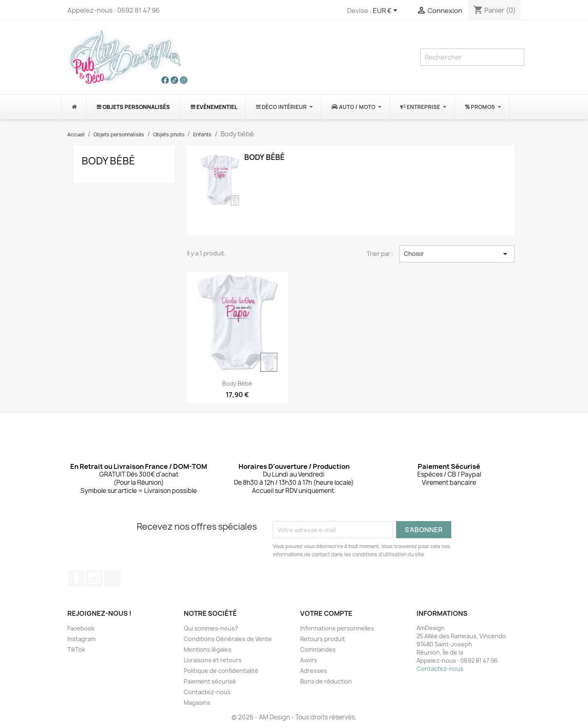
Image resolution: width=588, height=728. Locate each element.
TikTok (112, 578)
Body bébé (108, 161)
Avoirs (309, 660)
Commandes (318, 649)
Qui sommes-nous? (211, 628)
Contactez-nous (207, 692)
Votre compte (326, 613)
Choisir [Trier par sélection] (457, 254)
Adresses (314, 671)
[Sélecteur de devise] (386, 11)
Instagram (94, 578)
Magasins (197, 702)
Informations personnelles (337, 628)
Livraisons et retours (213, 660)
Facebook (76, 578)
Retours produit (323, 639)
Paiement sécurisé (210, 681)
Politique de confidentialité (221, 671)
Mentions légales (208, 649)
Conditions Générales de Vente (228, 639)
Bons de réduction (326, 681)
